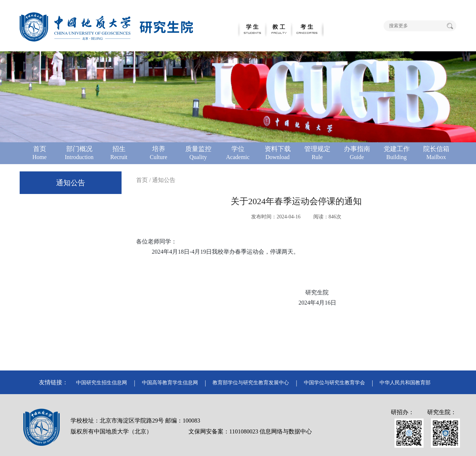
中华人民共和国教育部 (405, 383)
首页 (142, 180)
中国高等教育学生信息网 (170, 383)
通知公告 (71, 183)
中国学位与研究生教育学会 (334, 383)
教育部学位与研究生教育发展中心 (251, 383)
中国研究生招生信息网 (102, 383)
